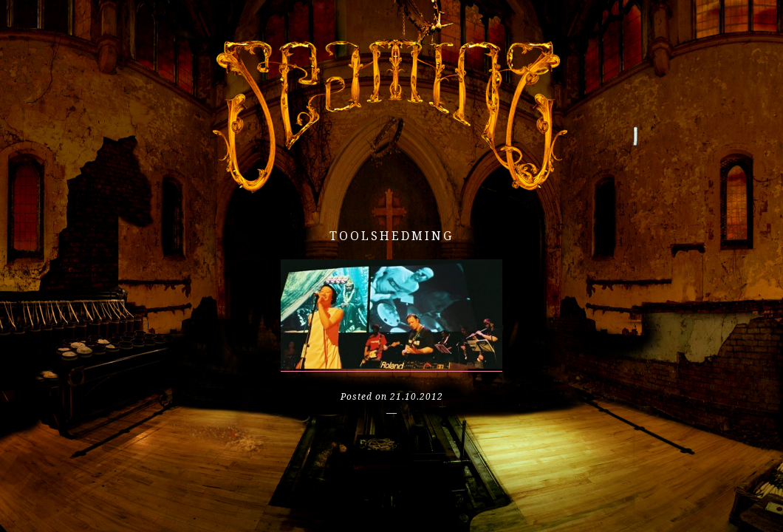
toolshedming (391, 236)
